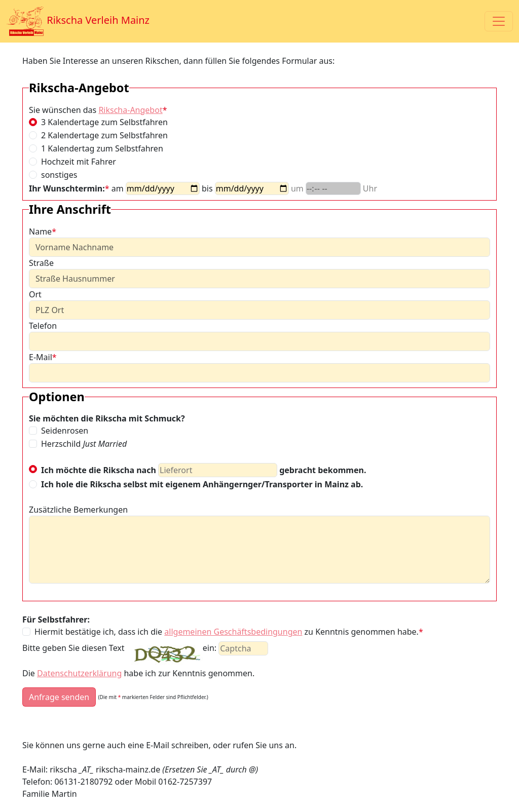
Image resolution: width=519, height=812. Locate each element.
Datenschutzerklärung (79, 673)
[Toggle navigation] (499, 21)
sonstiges (59, 175)
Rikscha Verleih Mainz (78, 21)
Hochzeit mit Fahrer (79, 162)
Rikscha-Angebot (130, 110)
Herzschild (84, 444)
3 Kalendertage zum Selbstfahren (104, 122)
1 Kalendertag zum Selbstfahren (102, 148)
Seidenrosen (65, 431)
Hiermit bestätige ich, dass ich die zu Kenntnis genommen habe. (229, 632)
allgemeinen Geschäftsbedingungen (233, 632)
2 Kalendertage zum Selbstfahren (104, 135)
